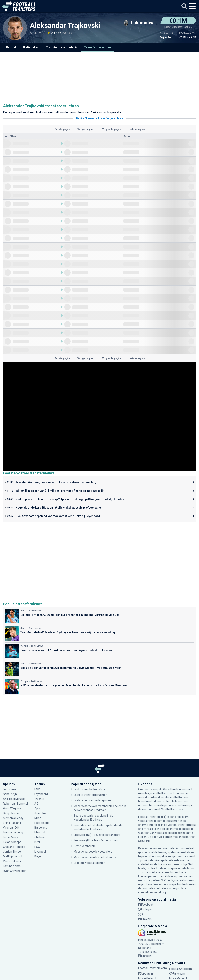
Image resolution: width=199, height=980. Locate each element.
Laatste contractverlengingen (92, 800)
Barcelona (41, 828)
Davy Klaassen (12, 813)
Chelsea (39, 837)
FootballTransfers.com (152, 968)
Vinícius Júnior (12, 861)
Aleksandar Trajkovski (65, 26)
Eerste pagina (62, 129)
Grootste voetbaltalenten (89, 863)
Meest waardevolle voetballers (93, 852)
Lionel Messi (11, 837)
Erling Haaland (12, 823)
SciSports (144, 841)
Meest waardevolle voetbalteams (95, 857)
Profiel (11, 47)
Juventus (40, 813)
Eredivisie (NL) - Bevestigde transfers (97, 835)
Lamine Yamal (12, 866)
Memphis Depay (13, 818)
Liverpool (40, 852)
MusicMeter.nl (178, 978)
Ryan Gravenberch (15, 871)
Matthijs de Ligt (13, 856)
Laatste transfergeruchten (90, 795)
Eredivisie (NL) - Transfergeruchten (96, 840)
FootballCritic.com (180, 969)
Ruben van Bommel (15, 804)
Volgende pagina (112, 129)
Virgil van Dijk (11, 828)
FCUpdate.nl (146, 974)
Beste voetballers (85, 846)
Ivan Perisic (10, 789)
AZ (36, 804)
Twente (39, 799)
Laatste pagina (136, 129)
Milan (38, 818)
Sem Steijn (10, 794)
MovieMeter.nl (147, 978)
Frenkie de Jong (13, 832)
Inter (37, 842)
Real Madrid (42, 823)
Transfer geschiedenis (62, 47)
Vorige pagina (85, 129)
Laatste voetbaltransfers (89, 789)
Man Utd (40, 832)
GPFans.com (177, 974)
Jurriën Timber (12, 852)
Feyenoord (41, 794)
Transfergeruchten (98, 47)
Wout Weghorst (13, 808)
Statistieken (31, 47)
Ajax (37, 808)
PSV (37, 789)
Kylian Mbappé (12, 842)
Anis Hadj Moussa (14, 799)
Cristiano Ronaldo (14, 847)
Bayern (39, 856)
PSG (37, 847)
